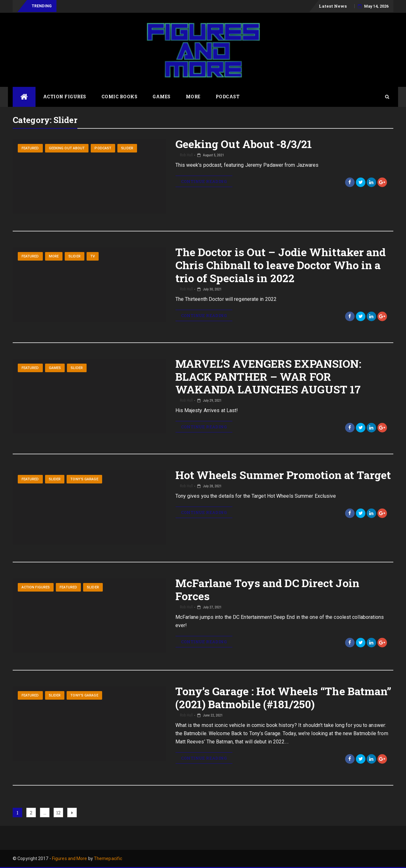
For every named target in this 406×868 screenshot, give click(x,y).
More (193, 97)
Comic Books (120, 97)
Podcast (228, 97)
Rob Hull (186, 155)
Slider (127, 148)
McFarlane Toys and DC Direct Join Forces (267, 589)
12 (59, 812)
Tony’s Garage (84, 479)
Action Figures (65, 97)
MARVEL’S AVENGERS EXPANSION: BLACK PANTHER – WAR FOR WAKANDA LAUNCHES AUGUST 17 (268, 376)
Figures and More (70, 858)
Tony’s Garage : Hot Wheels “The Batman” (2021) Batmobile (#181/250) (284, 697)
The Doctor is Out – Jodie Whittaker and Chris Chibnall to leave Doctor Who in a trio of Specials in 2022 (281, 265)
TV (93, 256)
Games (162, 97)
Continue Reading (204, 181)
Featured (30, 148)
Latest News (333, 6)
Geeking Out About (67, 148)
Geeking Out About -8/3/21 (244, 144)
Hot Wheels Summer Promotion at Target (283, 475)
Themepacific (108, 858)
